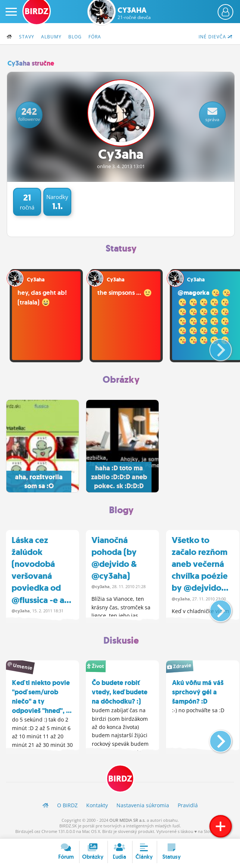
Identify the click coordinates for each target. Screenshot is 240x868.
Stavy (27, 37)
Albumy (51, 37)
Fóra (95, 37)
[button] (214, 347)
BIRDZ (120, 779)
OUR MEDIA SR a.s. (127, 820)
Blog (75, 37)
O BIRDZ (67, 805)
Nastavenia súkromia (143, 805)
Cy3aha (134, 13)
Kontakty (97, 805)
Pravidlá (188, 805)
